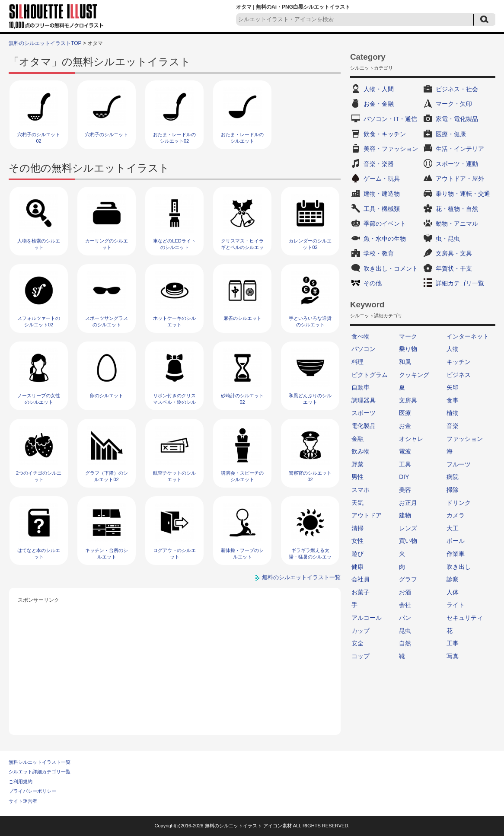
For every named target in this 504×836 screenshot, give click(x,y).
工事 (453, 643)
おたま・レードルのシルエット (242, 138)
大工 (453, 528)
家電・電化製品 (457, 119)
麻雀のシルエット (242, 318)
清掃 (357, 528)
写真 (453, 656)
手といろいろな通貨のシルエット (310, 321)
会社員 (360, 579)
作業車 (456, 554)
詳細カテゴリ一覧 (460, 283)
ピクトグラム (370, 375)
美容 (405, 490)
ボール (456, 541)
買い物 (408, 541)
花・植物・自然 (457, 209)
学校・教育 (379, 253)
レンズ (408, 528)
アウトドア (367, 515)
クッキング (414, 375)
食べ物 (360, 336)
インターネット (468, 336)
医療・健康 (451, 134)
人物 (453, 349)
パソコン (364, 349)
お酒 (405, 592)
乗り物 (408, 349)
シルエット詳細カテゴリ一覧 (40, 772)
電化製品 (364, 426)
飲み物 (360, 451)
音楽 (453, 426)
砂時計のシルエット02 (242, 399)
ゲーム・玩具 (382, 179)
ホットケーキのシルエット (174, 321)
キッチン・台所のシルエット (107, 554)
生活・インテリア (460, 149)
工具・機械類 (382, 209)
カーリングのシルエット (107, 244)
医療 (405, 413)
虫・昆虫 (448, 239)
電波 (405, 451)
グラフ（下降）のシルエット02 (107, 476)
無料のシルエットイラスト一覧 (301, 577)
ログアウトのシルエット (174, 554)
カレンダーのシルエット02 (310, 244)
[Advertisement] (175, 666)
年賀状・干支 (454, 268)
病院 (453, 477)
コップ (360, 656)
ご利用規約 (21, 782)
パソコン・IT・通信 (390, 119)
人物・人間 (379, 89)
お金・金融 (379, 104)
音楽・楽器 (379, 164)
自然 (405, 643)
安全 (357, 643)
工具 (405, 464)
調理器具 (364, 400)
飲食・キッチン (385, 134)
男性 (357, 477)
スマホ (360, 490)
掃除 (453, 490)
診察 (453, 579)
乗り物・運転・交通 (463, 194)
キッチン (459, 362)
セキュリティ (465, 618)
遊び (357, 554)
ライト (456, 605)
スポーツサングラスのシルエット (107, 321)
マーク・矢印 (454, 104)
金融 (357, 439)
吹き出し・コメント (391, 268)
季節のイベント (385, 223)
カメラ (456, 515)
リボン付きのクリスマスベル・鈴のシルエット (174, 402)
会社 (405, 605)
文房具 (408, 400)
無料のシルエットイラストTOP (45, 43)
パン (405, 618)
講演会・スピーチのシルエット (242, 476)
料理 (357, 362)
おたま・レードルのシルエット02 (174, 138)
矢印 (453, 387)
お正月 (408, 503)
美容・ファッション (391, 149)
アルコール (367, 618)
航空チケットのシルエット (174, 476)
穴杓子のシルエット (107, 134)
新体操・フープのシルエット (242, 554)
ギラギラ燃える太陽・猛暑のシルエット (310, 557)
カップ (360, 631)
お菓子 (360, 592)
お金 (405, 426)
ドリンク (459, 503)
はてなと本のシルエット (39, 554)
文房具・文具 (454, 253)
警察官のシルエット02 (310, 476)
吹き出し (459, 567)
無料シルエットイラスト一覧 (40, 762)
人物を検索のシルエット (39, 244)
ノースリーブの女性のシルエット (39, 399)
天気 (357, 503)
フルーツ (459, 464)
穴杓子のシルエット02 (39, 138)
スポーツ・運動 (457, 164)
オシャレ (411, 439)
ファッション (465, 439)
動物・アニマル (457, 223)
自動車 (360, 387)
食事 (453, 400)
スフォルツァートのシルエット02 (39, 321)
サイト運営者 (23, 801)
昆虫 (405, 631)
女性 (357, 541)
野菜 (357, 464)
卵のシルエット (107, 396)
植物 (453, 413)
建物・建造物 (382, 194)
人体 (453, 592)
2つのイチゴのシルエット (39, 476)
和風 (405, 362)
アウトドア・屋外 (460, 179)
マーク (408, 336)
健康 (357, 567)
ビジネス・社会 (457, 89)
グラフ (408, 579)
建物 (405, 515)
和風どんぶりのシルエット (310, 399)
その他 (373, 283)
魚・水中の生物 (385, 239)
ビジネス (459, 375)
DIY (404, 477)
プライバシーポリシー (32, 791)
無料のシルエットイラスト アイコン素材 (248, 826)
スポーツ (364, 413)
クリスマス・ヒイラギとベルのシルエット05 (242, 247)
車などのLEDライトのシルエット (174, 244)
